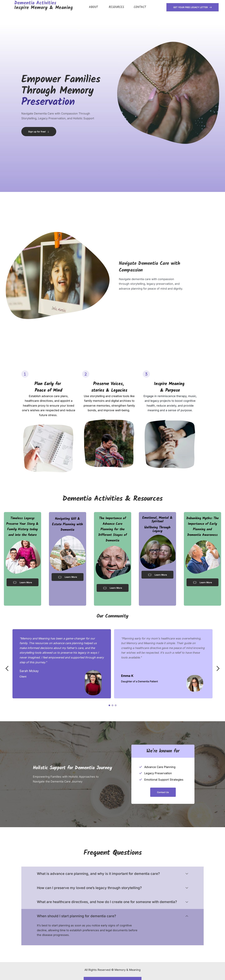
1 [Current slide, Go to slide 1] (109, 705)
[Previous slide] (7, 668)
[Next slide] (218, 668)
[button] (113, 874)
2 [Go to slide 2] (113, 705)
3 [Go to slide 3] (116, 705)
